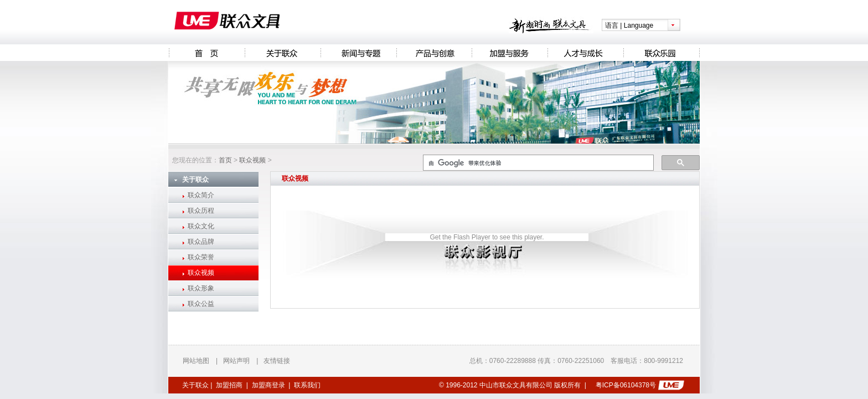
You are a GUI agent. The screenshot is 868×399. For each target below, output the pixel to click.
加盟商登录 (268, 385)
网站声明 (236, 361)
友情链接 (277, 361)
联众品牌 (201, 242)
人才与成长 (585, 53)
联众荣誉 (201, 257)
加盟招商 (229, 385)
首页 (225, 160)
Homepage (206, 53)
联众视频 (252, 160)
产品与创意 (434, 53)
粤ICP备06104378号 (626, 385)
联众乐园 (662, 53)
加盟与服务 (510, 53)
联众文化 (201, 226)
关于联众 (283, 53)
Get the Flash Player (460, 237)
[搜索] (537, 163)
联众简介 (201, 195)
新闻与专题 (358, 53)
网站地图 (196, 361)
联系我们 (307, 385)
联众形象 (201, 288)
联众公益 (201, 304)
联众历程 (201, 211)
